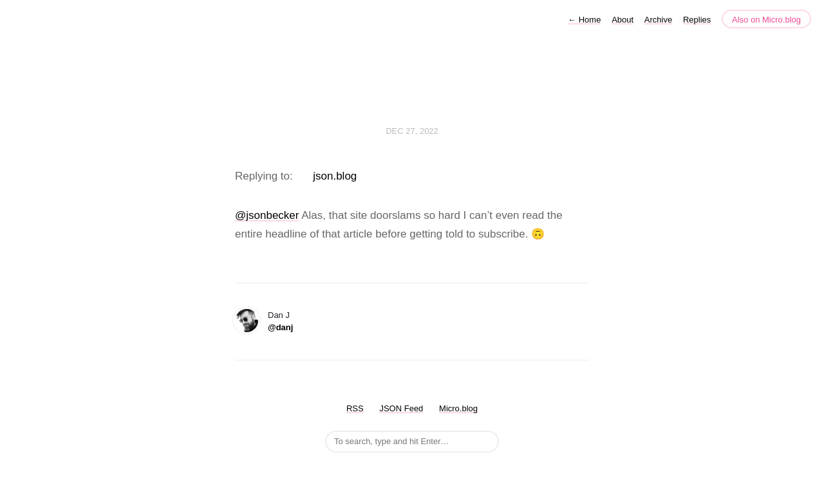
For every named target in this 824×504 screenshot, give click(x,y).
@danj (280, 327)
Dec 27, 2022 (412, 131)
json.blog (335, 176)
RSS (355, 408)
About (623, 20)
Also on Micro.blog (766, 20)
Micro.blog (458, 408)
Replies (697, 20)
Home (584, 20)
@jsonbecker (267, 215)
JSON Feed (401, 408)
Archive (658, 20)
